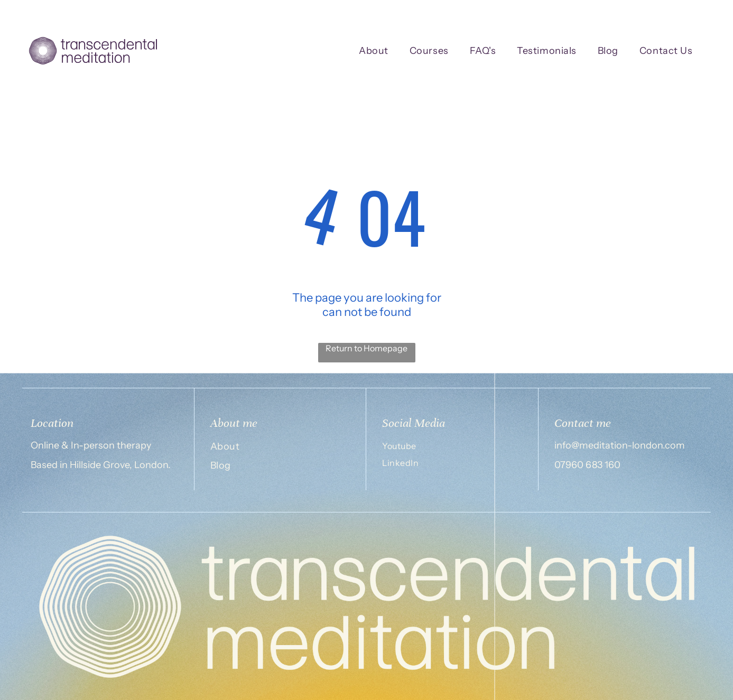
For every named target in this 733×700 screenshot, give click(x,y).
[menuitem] (374, 51)
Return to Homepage (366, 348)
